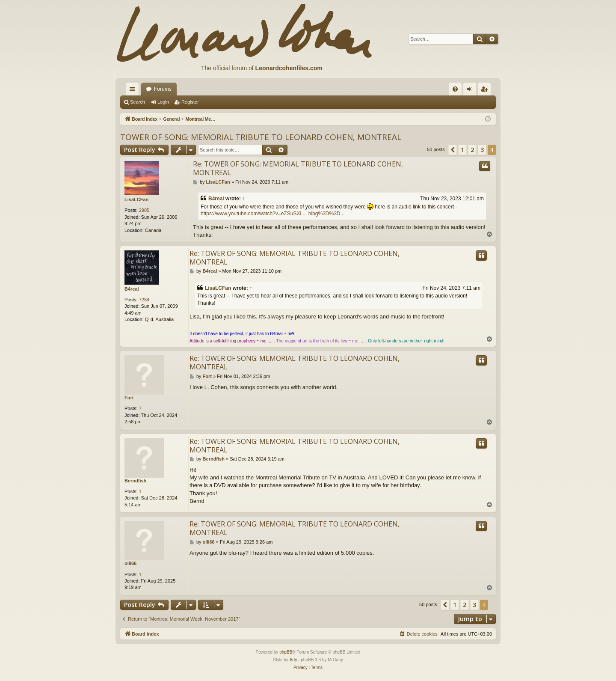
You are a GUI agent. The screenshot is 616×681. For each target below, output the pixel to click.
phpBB (286, 652)
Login (163, 102)
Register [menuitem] (486, 91)
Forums (163, 89)
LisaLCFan (136, 199)
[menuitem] (455, 89)
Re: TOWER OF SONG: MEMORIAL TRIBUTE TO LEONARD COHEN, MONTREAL (298, 168)
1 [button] (462, 150)
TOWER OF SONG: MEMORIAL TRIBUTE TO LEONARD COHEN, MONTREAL (261, 137)
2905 (144, 210)
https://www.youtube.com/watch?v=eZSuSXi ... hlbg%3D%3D (271, 214)
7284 (144, 300)
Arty (293, 660)
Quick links (134, 91)
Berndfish (135, 481)
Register (190, 102)
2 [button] (472, 150)
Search (138, 102)
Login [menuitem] (472, 91)
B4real (216, 199)
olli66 (130, 563)
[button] (453, 150)
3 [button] (482, 150)
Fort (129, 398)
